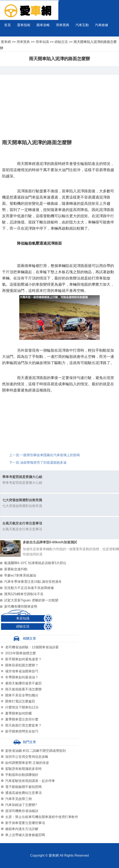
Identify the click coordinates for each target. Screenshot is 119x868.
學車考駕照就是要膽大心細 (22, 477)
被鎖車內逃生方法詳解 (22, 829)
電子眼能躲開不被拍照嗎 (23, 787)
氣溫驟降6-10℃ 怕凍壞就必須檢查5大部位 (35, 563)
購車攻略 (43, 25)
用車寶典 (63, 25)
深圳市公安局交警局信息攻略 (27, 757)
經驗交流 (61, 42)
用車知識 (42, 42)
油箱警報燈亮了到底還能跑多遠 (43, 463)
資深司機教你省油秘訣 (22, 811)
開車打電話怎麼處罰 (20, 701)
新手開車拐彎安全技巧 (22, 731)
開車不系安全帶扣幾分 (22, 695)
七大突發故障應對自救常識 (22, 500)
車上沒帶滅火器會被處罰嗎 (25, 835)
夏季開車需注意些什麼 (22, 719)
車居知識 (23, 618)
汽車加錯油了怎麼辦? (21, 805)
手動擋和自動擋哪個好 (22, 775)
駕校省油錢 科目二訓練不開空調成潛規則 (35, 751)
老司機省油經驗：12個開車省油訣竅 (32, 647)
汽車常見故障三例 (18, 799)
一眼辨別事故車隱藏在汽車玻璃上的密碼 (50, 455)
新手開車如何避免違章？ (23, 659)
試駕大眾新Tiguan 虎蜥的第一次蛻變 (31, 600)
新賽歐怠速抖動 (16, 569)
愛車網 (6, 42)
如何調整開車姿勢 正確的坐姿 (27, 763)
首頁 (7, 25)
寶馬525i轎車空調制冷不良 (24, 594)
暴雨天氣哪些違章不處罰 (23, 683)
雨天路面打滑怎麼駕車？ (23, 725)
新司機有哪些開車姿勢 (21, 607)
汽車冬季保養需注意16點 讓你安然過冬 (33, 582)
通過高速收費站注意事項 (23, 793)
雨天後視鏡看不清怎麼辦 (23, 689)
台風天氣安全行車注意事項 (22, 523)
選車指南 (24, 25)
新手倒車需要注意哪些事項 (25, 823)
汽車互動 (82, 25)
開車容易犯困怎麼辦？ (22, 665)
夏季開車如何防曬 (18, 713)
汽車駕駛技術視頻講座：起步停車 (30, 781)
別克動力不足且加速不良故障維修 (29, 588)
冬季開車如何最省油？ (22, 677)
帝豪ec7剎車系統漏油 (20, 575)
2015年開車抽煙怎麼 (21, 653)
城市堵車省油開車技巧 (22, 671)
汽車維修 (102, 25)
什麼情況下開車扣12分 (22, 707)
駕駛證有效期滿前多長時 (23, 769)
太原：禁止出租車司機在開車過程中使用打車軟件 (42, 817)
